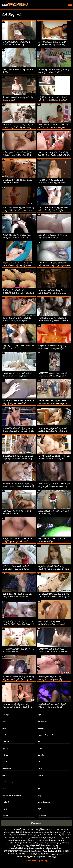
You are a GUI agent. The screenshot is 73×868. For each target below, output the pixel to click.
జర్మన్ (39, 715)
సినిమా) (5, 775)
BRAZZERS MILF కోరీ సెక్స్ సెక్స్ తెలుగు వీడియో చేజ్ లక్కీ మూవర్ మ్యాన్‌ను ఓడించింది (54, 210)
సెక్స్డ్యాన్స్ (62, 832)
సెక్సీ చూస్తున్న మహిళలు (17, 835)
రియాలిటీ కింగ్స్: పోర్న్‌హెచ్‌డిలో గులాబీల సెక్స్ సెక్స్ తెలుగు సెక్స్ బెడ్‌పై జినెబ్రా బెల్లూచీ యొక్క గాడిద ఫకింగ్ (54, 265)
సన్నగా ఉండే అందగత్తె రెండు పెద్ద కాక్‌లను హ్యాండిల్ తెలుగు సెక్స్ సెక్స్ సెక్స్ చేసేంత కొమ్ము (18, 265)
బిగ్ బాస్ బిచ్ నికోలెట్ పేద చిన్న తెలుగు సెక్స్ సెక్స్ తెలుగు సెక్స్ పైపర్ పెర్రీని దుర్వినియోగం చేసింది (19, 679)
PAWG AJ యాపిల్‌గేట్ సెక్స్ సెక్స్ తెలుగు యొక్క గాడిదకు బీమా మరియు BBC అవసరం (18, 238)
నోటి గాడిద (41, 755)
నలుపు (4, 735)
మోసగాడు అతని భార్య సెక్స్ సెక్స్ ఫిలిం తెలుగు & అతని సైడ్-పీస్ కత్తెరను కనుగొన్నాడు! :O (17, 321)
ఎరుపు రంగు (6, 742)
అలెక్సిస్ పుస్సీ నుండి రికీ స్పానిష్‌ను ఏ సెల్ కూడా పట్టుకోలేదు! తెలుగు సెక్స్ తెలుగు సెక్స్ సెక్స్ (19, 624)
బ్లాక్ (39, 789)
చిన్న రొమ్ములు (42, 816)
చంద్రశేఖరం (41, 728)
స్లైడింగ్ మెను (6, 748)
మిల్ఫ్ (4, 721)
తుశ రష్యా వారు (42, 721)
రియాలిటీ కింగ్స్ (7, 769)
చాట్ (39, 782)
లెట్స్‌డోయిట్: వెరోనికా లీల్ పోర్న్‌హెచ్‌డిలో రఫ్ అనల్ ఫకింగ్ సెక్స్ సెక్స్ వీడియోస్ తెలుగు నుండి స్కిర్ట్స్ (18, 376)
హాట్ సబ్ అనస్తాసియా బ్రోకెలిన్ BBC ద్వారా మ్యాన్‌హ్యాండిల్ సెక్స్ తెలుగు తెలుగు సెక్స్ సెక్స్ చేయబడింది (54, 486)
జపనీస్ (4, 789)
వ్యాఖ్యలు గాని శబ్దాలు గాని (45, 735)
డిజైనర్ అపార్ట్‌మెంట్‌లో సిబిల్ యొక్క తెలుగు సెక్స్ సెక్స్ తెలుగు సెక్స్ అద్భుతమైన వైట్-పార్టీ (54, 569)
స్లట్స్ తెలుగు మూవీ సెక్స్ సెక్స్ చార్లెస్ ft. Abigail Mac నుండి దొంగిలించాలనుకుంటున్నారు (17, 514)
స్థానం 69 (5, 816)
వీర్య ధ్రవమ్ (6, 809)
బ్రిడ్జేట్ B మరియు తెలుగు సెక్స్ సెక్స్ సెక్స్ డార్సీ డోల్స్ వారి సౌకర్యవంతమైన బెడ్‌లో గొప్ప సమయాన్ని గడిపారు (53, 100)
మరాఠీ (4, 728)
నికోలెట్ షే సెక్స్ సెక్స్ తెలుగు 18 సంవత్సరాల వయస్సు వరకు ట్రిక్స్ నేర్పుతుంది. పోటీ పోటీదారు (50, 679)
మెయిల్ (5, 762)
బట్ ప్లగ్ (40, 762)
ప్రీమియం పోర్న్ (36, 823)
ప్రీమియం (40, 748)
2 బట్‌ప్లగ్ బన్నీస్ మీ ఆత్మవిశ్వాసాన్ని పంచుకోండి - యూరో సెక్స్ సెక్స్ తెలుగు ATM (52, 183)
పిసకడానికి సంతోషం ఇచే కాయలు (12, 795)
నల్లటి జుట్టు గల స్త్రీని (8, 782)
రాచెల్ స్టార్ (5, 802)
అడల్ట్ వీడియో (42, 829)
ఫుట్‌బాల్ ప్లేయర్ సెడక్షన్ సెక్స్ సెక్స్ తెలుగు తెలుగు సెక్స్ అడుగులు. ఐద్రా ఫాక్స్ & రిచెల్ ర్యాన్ (19, 431)
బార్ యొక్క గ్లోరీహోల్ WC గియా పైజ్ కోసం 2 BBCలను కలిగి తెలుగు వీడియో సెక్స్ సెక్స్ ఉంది (54, 597)
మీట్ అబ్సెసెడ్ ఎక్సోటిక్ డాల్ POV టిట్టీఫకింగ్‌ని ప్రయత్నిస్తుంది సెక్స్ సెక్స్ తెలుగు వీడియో (19, 293)
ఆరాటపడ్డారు (6, 715)
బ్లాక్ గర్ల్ (40, 769)
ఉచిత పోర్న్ (18, 829)
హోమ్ (39, 742)
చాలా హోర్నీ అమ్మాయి (44, 802)
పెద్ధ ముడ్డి (41, 775)
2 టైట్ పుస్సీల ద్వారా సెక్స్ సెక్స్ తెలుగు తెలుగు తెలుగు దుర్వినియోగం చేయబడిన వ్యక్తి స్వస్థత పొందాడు (53, 321)
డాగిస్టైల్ (40, 795)
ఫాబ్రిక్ (39, 809)
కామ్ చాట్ (5, 755)
